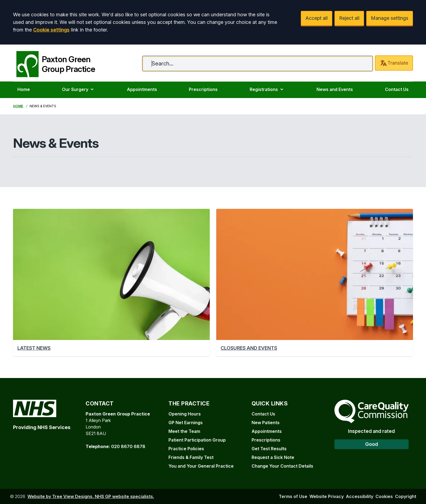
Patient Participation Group (197, 440)
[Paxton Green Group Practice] (54, 63)
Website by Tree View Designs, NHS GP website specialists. (91, 496)
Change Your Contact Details (282, 466)
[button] (111, 283)
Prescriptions (203, 89)
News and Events (335, 89)
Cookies (384, 496)
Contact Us (397, 89)
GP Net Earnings (186, 423)
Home (24, 89)
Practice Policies (186, 449)
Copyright (406, 496)
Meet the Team (184, 431)
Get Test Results (269, 449)
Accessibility (360, 496)
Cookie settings (51, 30)
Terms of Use (293, 496)
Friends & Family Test (191, 457)
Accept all (317, 18)
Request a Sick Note (273, 457)
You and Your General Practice (201, 466)
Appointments (142, 89)
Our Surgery (78, 89)
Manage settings (390, 18)
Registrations (267, 89)
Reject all (349, 18)
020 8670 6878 (128, 446)
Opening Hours (185, 414)
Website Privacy (327, 496)
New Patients (266, 423)
